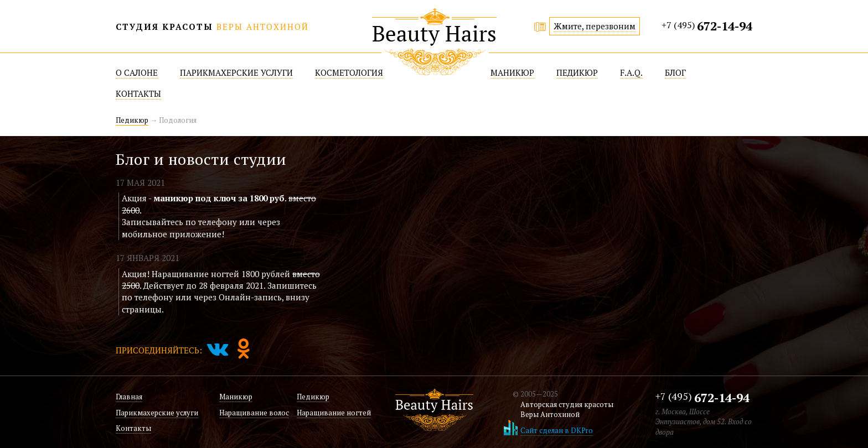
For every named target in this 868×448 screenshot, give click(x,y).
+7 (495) (707, 26)
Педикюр (132, 120)
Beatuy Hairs (434, 42)
